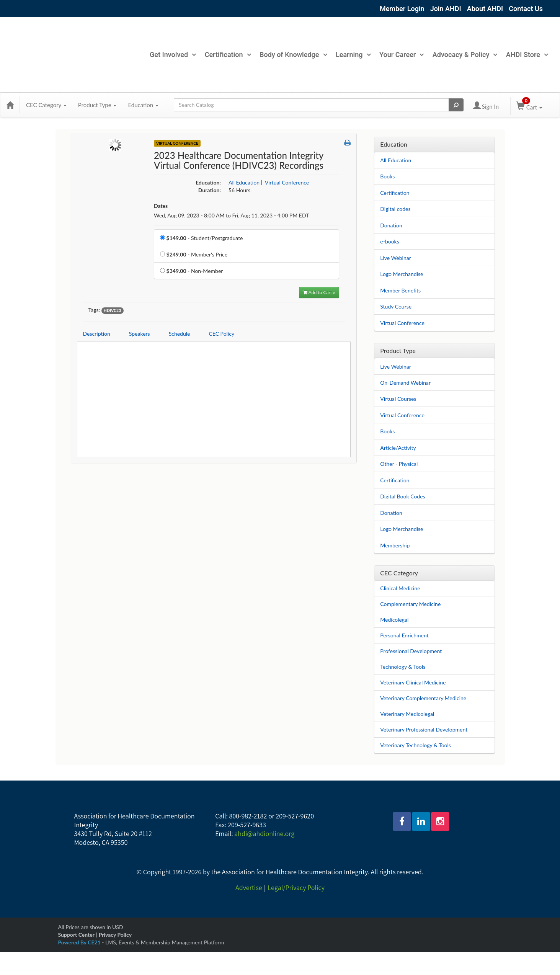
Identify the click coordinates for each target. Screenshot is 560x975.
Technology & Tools (403, 667)
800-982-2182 (248, 816)
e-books (389, 241)
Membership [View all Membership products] (395, 545)
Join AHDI (446, 9)
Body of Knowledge (293, 55)
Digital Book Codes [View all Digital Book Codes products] (402, 496)
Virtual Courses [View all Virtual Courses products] (398, 399)
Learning (353, 55)
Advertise (249, 888)
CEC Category (46, 105)
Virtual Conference (402, 323)
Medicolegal (394, 620)
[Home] (10, 105)
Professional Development (411, 651)
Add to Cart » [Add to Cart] (319, 292)
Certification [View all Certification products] (395, 480)
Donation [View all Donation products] (391, 513)
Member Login (402, 9)
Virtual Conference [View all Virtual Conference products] (402, 415)
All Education (396, 160)
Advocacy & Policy (465, 55)
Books (387, 176)
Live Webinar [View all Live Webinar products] (396, 367)
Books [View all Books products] (387, 431)
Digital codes (395, 209)
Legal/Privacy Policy (296, 888)
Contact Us (526, 9)
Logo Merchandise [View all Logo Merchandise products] (402, 529)
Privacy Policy (115, 935)
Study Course (396, 306)
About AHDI (485, 9)
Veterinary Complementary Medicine (423, 698)
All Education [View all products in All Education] (244, 182)
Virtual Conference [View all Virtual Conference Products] (177, 143)
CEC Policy (221, 334)
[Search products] (456, 105)
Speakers (140, 334)
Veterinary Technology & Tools (416, 745)
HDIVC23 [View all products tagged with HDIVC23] (112, 310)
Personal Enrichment (404, 635)
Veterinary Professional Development (424, 729)
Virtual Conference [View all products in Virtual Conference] (287, 182)
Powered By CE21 (80, 942)
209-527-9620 (295, 816)
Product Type (97, 105)
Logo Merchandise (402, 274)
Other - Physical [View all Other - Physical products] (399, 464)
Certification (228, 55)
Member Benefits (400, 290)
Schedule (180, 334)
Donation (391, 225)
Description (97, 334)
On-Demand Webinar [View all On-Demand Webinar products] (405, 383)
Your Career (401, 55)
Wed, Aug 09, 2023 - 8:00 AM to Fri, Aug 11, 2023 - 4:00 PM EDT (231, 215)
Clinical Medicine (400, 588)
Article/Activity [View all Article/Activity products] (398, 448)
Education (143, 105)
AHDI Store (527, 55)
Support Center (76, 935)
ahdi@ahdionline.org (264, 834)
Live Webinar (396, 258)
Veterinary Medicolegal (407, 714)
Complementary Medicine (410, 604)
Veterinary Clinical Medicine (413, 682)
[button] (347, 143)
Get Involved (173, 55)
